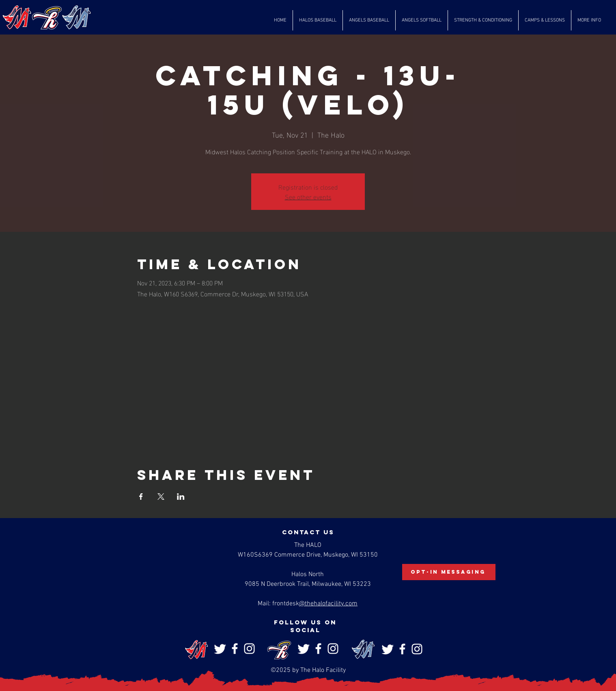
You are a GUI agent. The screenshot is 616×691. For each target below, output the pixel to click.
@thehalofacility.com (328, 604)
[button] (318, 20)
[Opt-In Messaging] (449, 572)
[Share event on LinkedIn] (181, 497)
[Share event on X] (161, 497)
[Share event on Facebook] (141, 497)
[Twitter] (220, 649)
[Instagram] (249, 649)
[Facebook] (235, 649)
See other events (308, 196)
